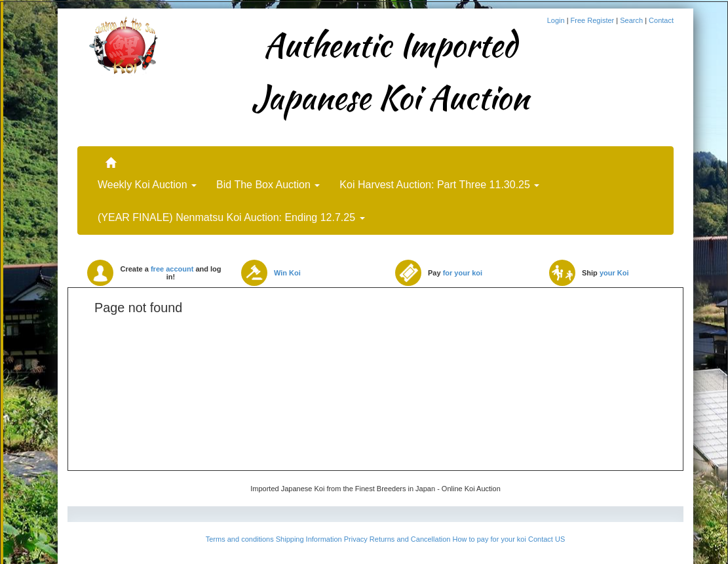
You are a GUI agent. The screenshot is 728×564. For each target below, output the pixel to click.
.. (111, 157)
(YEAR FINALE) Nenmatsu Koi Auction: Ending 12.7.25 (231, 217)
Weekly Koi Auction (147, 185)
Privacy (356, 539)
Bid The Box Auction (268, 185)
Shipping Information (309, 539)
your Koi (614, 273)
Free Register (594, 20)
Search (632, 20)
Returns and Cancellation (410, 539)
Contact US (546, 539)
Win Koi (287, 273)
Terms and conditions (240, 539)
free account (172, 269)
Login (557, 20)
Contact (661, 20)
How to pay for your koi (489, 539)
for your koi (463, 273)
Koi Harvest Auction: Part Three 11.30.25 (439, 185)
